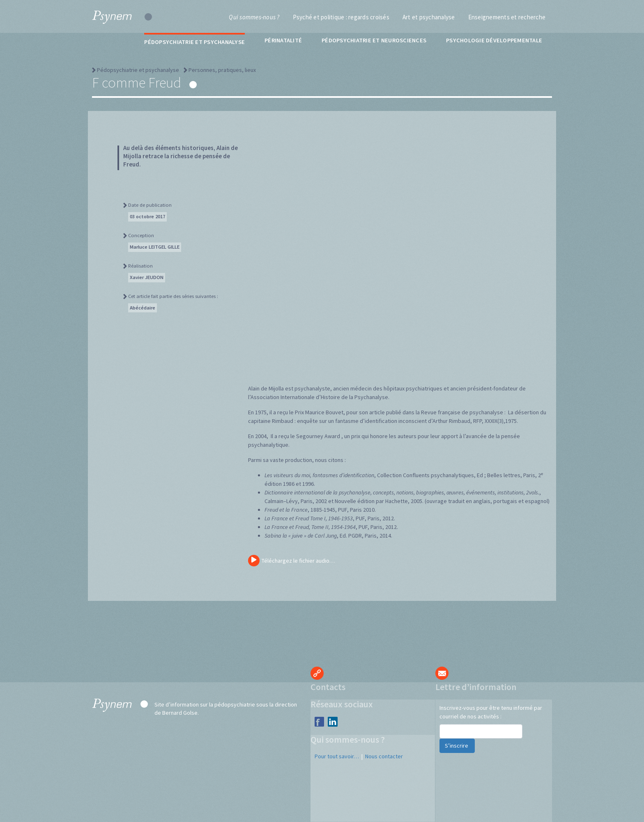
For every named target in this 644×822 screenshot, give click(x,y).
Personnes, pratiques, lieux (222, 70)
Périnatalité (283, 40)
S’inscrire (457, 746)
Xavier (147, 277)
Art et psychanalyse (429, 17)
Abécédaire (143, 308)
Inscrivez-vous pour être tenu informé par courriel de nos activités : (491, 712)
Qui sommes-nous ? (254, 17)
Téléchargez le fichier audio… (291, 561)
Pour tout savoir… (337, 756)
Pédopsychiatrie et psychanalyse (194, 42)
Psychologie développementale (494, 40)
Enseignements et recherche (507, 17)
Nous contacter (384, 756)
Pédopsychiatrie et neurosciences (374, 40)
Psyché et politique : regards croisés (341, 17)
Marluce (155, 247)
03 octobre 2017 (147, 216)
